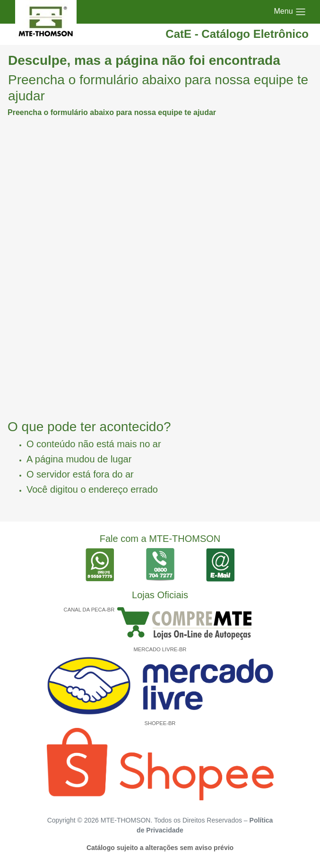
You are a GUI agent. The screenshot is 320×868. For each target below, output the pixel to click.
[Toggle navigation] (290, 12)
